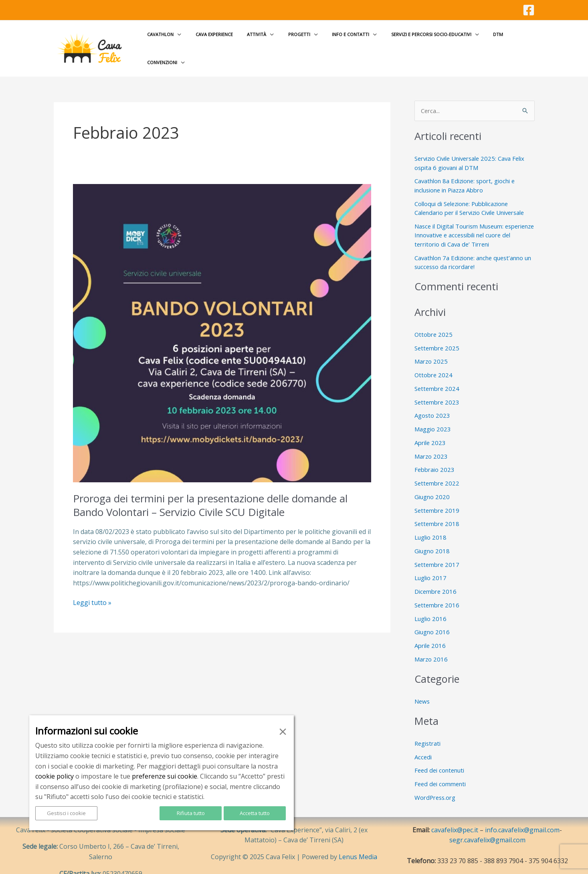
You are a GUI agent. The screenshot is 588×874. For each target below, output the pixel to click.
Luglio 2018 (430, 524)
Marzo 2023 (431, 443)
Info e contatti (342, 42)
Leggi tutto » (92, 590)
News (422, 688)
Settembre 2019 (437, 498)
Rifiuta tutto (191, 813)
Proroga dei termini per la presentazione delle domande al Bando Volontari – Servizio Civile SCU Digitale (211, 492)
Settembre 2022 (437, 470)
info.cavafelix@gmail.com (522, 817)
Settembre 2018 (437, 511)
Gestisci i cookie (66, 813)
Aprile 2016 (430, 633)
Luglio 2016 (430, 606)
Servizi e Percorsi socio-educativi (417, 42)
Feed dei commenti (441, 771)
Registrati (428, 730)
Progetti (296, 42)
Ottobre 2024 (434, 362)
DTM (479, 42)
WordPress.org (436, 785)
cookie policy (55, 776)
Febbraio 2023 (435, 457)
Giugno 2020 (432, 484)
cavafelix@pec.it (455, 817)
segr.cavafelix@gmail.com (487, 827)
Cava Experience (222, 42)
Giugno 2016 (432, 619)
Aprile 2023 (430, 430)
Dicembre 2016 (436, 579)
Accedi (423, 744)
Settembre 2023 (437, 389)
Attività (259, 42)
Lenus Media (358, 844)
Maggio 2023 (433, 416)
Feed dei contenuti (440, 758)
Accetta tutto (255, 813)
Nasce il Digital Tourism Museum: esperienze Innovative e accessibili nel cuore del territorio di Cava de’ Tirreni (467, 222)
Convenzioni (508, 42)
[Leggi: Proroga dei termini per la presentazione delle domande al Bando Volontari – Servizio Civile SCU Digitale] (222, 320)
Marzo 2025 (431, 349)
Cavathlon (174, 42)
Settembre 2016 (437, 592)
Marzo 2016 (431, 646)
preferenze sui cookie (165, 776)
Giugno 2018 (432, 538)
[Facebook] (529, 10)
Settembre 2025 (437, 335)
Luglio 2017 (430, 565)
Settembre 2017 (437, 552)
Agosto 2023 (432, 403)
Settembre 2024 (437, 376)
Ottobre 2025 (434, 322)
